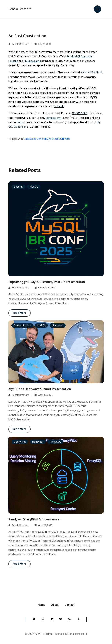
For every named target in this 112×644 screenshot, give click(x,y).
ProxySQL (55, 442)
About (55, 605)
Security (19, 187)
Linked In (59, 106)
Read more (20, 313)
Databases (30, 139)
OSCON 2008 (80, 113)
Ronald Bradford (20, 9)
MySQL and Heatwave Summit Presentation (40, 389)
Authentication (22, 326)
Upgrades (58, 326)
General (41, 139)
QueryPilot (20, 442)
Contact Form (54, 118)
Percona (13, 61)
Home (41, 605)
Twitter (21, 122)
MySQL (51, 139)
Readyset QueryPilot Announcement (35, 519)
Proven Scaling (32, 61)
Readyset (38, 442)
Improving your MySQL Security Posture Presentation (47, 282)
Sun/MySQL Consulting (80, 57)
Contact (69, 605)
